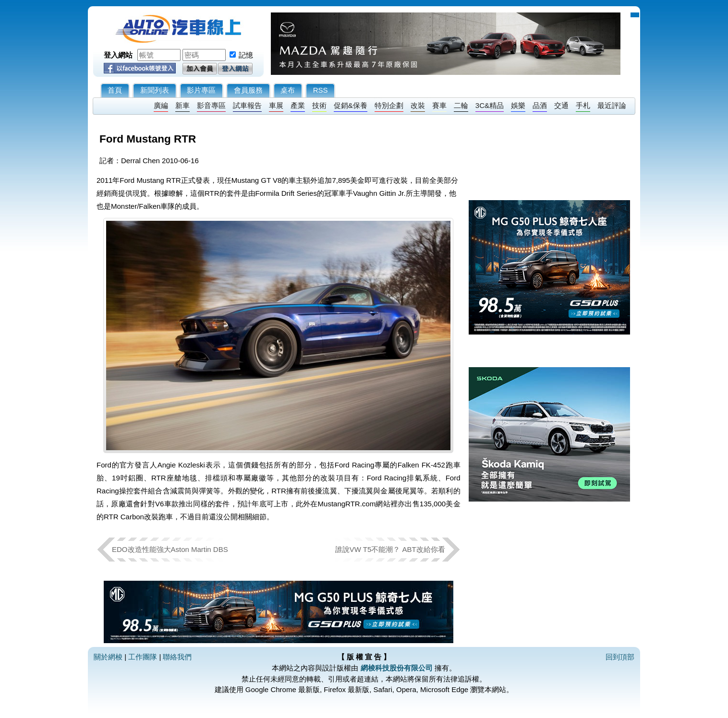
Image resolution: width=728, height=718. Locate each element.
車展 (276, 105)
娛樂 (518, 105)
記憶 (246, 55)
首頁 (115, 90)
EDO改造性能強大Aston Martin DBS (170, 549)
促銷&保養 (351, 105)
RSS (321, 90)
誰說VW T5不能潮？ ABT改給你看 (390, 549)
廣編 (161, 105)
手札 (583, 105)
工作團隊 (143, 657)
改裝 (418, 105)
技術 (319, 105)
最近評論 (612, 105)
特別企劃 (389, 105)
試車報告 (247, 105)
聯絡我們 (177, 657)
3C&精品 (490, 105)
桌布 (288, 90)
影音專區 (211, 105)
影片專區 (201, 90)
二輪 (461, 105)
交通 (561, 105)
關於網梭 (108, 657)
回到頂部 (620, 657)
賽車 (439, 105)
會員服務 (248, 90)
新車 (182, 105)
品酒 (540, 105)
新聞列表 (155, 90)
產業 (298, 105)
